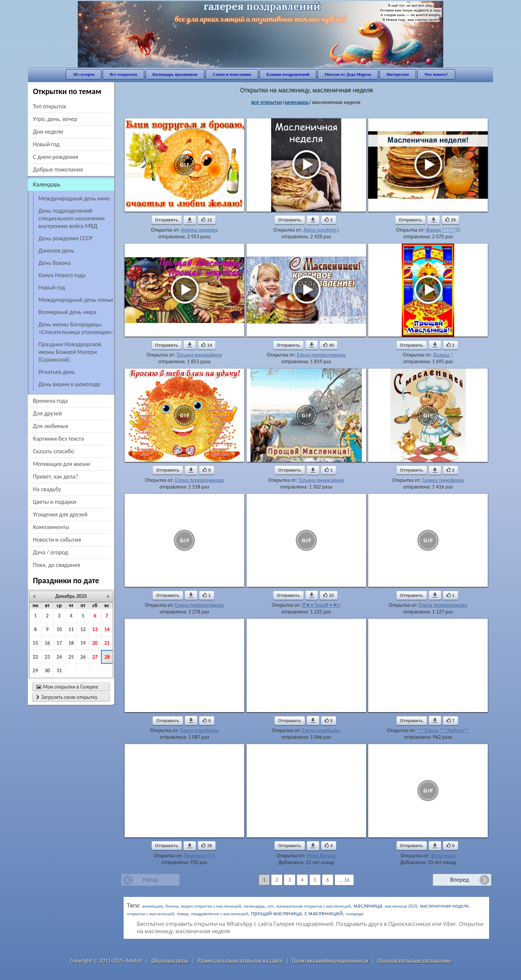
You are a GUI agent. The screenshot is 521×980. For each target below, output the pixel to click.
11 (71, 629)
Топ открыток (50, 106)
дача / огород (51, 552)
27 (95, 657)
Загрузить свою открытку (67, 697)
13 (95, 629)
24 (59, 657)
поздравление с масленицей (220, 914)
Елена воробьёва (199, 730)
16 (47, 643)
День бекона (55, 263)
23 (47, 657)
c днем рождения (55, 157)
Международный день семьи (76, 300)
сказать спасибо (53, 451)
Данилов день (56, 251)
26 (83, 657)
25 (71, 657)
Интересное (398, 74)
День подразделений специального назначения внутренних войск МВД (72, 218)
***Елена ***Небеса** (443, 730)
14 (107, 629)
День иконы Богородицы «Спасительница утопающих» (76, 328)
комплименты (51, 527)
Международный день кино (74, 198)
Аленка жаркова (199, 230)
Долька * (443, 355)
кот (271, 906)
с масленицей (324, 913)
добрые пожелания (58, 169)
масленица (368, 906)
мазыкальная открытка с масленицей (314, 906)
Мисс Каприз (321, 856)
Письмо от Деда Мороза (348, 74)
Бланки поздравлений (288, 74)
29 (35, 670)
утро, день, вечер (55, 119)
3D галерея (84, 74)
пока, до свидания (56, 565)
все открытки (266, 102)
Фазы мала (443, 856)
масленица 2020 (401, 906)
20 (95, 643)
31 (59, 670)
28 (107, 657)
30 (47, 670)
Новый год (52, 287)
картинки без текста (58, 439)
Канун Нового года (62, 275)
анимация (153, 906)
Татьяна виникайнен (199, 355)
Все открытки (123, 74)
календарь (254, 906)
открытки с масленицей (151, 914)
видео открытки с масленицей (211, 906)
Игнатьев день (57, 372)
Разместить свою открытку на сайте (240, 961)
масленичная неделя (444, 906)
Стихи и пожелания (232, 74)
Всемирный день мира (67, 312)
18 (71, 643)
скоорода (355, 914)
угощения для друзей (60, 514)
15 (35, 643)
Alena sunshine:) (321, 230)
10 (59, 629)
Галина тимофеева (443, 480)
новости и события (57, 540)
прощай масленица (276, 913)
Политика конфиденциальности (330, 961)
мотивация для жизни (61, 464)
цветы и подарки (54, 502)
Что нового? (436, 74)
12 (83, 629)
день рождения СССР (65, 238)
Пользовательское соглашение (414, 961)
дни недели (48, 132)
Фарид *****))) (443, 230)
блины (172, 906)
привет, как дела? (56, 477)
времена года (50, 401)
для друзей (47, 413)
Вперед (460, 880)
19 (83, 643)
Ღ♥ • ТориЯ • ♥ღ (321, 605)
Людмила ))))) (199, 856)
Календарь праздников (175, 74)
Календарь (297, 102)
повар (183, 914)
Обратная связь (170, 961)
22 (35, 657)
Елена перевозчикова (321, 355)
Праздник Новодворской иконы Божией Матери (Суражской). (70, 352)
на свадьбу (47, 489)
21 (107, 643)
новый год (46, 144)
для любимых (51, 426)
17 (59, 643)
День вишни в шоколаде (70, 384)
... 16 (344, 880)
